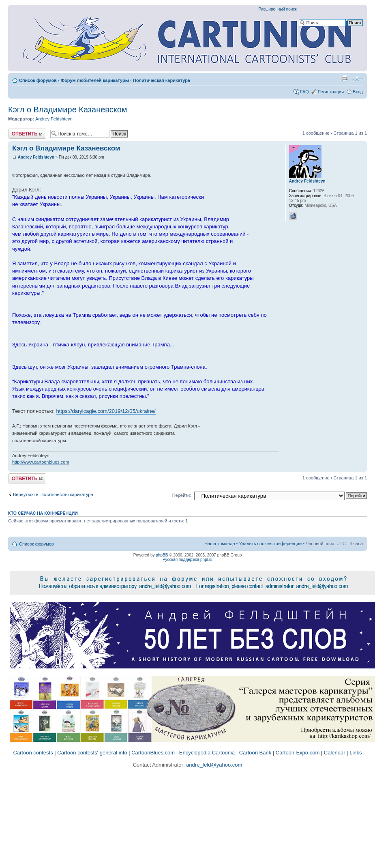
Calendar (335, 753)
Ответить (27, 134)
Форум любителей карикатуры (95, 80)
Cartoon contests (33, 753)
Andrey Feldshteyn (54, 119)
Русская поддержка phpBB (187, 560)
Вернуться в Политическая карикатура (53, 494)
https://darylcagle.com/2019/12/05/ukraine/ (106, 411)
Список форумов (38, 80)
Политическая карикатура (162, 80)
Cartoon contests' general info (92, 753)
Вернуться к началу (361, 467)
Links (356, 753)
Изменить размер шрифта (357, 79)
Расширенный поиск (278, 9)
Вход (358, 92)
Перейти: (182, 495)
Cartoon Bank (255, 753)
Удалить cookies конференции (271, 544)
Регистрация (331, 92)
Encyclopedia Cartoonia (207, 753)
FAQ (304, 92)
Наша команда (220, 544)
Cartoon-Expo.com (298, 753)
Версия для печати (345, 79)
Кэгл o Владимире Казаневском (68, 110)
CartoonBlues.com (153, 753)
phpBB (162, 555)
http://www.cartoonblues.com (41, 462)
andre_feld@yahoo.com (214, 765)
